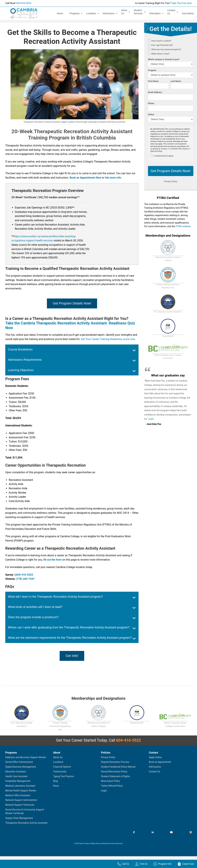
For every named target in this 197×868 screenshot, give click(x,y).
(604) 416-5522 (24, 575)
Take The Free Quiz (181, 3)
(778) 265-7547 (25, 579)
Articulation (155, 13)
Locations (91, 13)
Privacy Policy (108, 757)
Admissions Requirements (25, 360)
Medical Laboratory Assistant (20, 786)
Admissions (109, 13)
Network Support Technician (20, 805)
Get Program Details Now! (72, 303)
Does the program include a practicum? (33, 617)
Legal (104, 791)
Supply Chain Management (19, 818)
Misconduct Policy (110, 781)
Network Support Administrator (21, 800)
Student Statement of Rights (116, 776)
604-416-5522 (24, 3)
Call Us (123, 864)
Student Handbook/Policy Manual (118, 767)
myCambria (188, 13)
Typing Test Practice (64, 776)
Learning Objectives (21, 370)
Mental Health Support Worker (21, 791)
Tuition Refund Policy (112, 786)
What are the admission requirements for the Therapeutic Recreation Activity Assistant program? (70, 638)
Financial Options (62, 767)
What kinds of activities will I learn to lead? (35, 607)
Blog (55, 781)
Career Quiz (186, 864)
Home (60, 13)
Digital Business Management (21, 767)
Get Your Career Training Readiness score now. (108, 339)
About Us (124, 12)
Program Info (162, 864)
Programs (75, 13)
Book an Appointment (160, 762)
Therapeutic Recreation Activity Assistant (26, 823)
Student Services (138, 12)
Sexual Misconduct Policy (114, 772)
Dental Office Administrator (19, 762)
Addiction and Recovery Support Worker (26, 757)
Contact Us (171, 12)
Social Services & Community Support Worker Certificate (25, 811)
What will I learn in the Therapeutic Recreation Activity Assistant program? (55, 597)
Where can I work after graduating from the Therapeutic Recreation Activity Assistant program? (69, 627)
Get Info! (72, 656)
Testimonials (60, 772)
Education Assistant (16, 772)
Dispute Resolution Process (115, 762)
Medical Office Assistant (18, 795)
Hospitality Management (18, 781)
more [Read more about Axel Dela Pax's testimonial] (151, 419)
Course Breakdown (20, 349)
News (56, 786)
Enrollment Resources (116, 844)
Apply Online (155, 757)
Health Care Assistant (16, 776)
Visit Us (141, 864)
